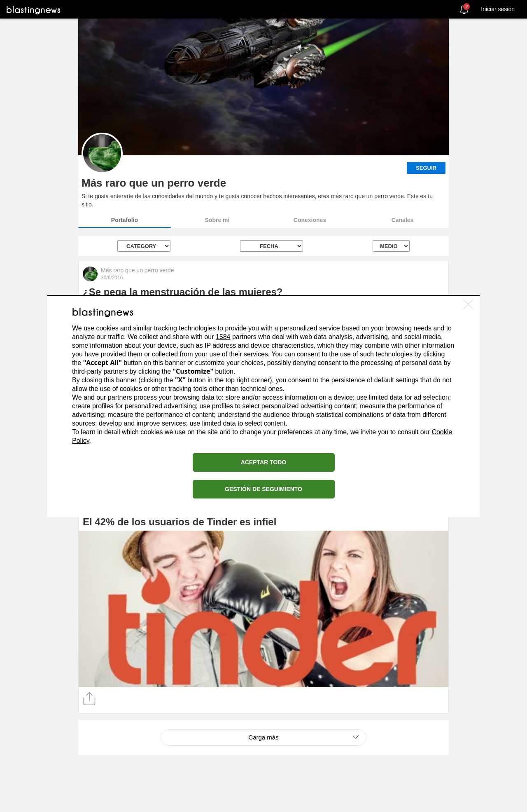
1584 (223, 337)
